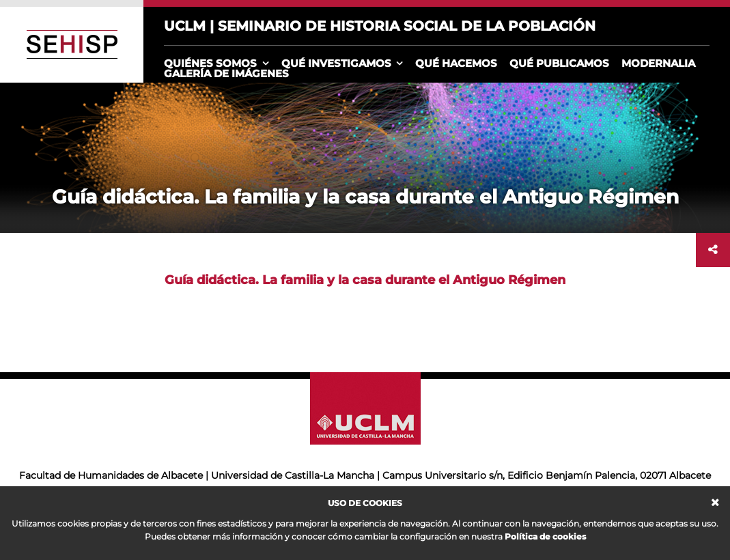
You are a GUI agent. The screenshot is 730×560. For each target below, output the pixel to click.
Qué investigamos (336, 63)
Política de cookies (545, 536)
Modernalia (658, 63)
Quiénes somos (210, 63)
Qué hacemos (456, 63)
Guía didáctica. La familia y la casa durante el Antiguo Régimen (365, 280)
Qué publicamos (559, 63)
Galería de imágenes (226, 73)
